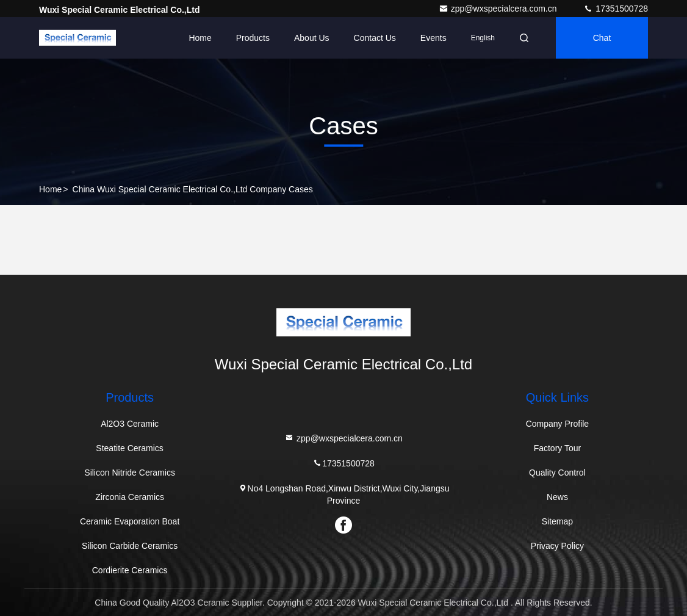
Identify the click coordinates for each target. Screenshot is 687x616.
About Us (312, 38)
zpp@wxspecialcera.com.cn (499, 9)
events (433, 38)
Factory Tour (558, 448)
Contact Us (375, 38)
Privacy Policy (557, 546)
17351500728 (616, 9)
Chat (602, 38)
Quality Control (557, 473)
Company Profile (558, 424)
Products (253, 38)
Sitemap (557, 521)
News (557, 497)
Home (200, 38)
